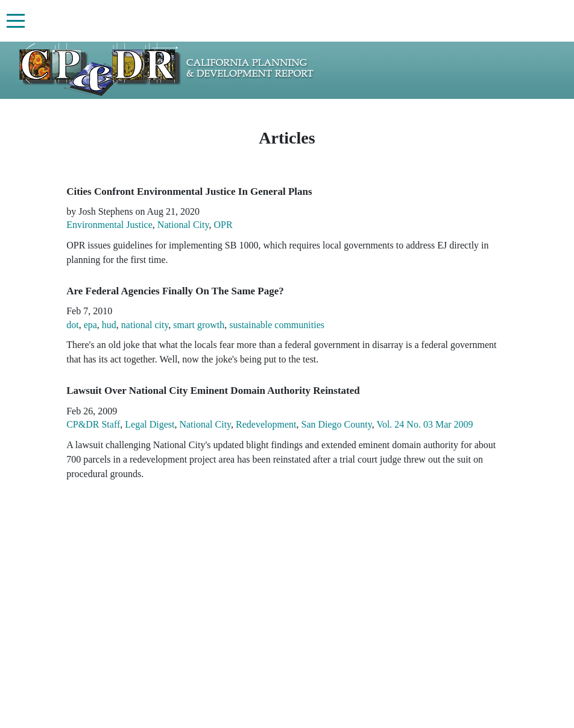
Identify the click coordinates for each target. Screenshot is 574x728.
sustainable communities (277, 325)
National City (183, 225)
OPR (223, 225)
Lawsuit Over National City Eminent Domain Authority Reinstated (213, 391)
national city (145, 325)
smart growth (199, 325)
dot (72, 325)
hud (109, 325)
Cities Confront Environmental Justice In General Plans (189, 191)
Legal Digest (150, 424)
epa (90, 325)
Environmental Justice (109, 225)
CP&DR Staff (93, 424)
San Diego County (337, 424)
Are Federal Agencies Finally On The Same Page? (175, 291)
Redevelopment (266, 424)
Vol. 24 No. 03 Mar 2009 (424, 424)
